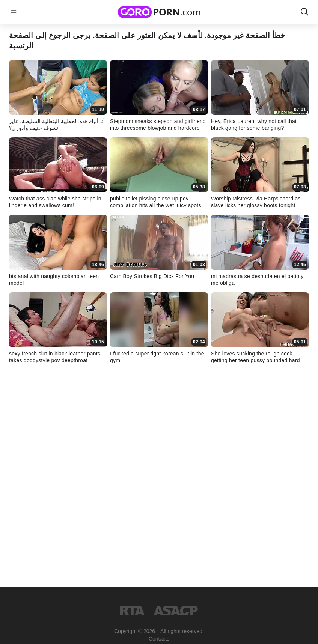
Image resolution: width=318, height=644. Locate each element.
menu (14, 12)
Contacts (159, 639)
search (304, 12)
